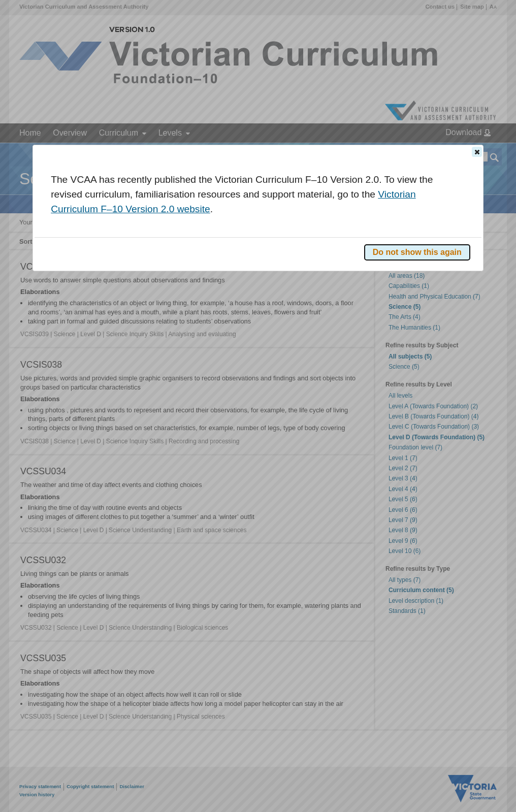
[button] (477, 152)
